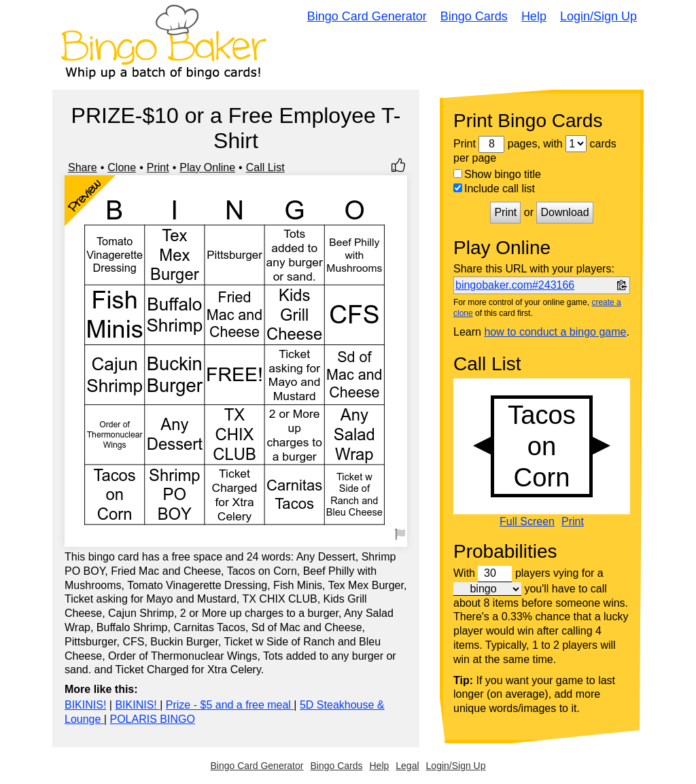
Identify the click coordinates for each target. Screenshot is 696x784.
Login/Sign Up (598, 16)
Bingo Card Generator (367, 16)
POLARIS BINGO (152, 719)
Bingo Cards (474, 16)
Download (564, 212)
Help (534, 16)
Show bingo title (497, 174)
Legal (407, 766)
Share (83, 167)
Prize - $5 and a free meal (230, 705)
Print (158, 167)
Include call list (494, 189)
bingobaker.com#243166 (515, 285)
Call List (265, 167)
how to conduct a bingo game (555, 332)
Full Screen (527, 522)
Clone (122, 167)
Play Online (207, 167)
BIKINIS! (85, 705)
